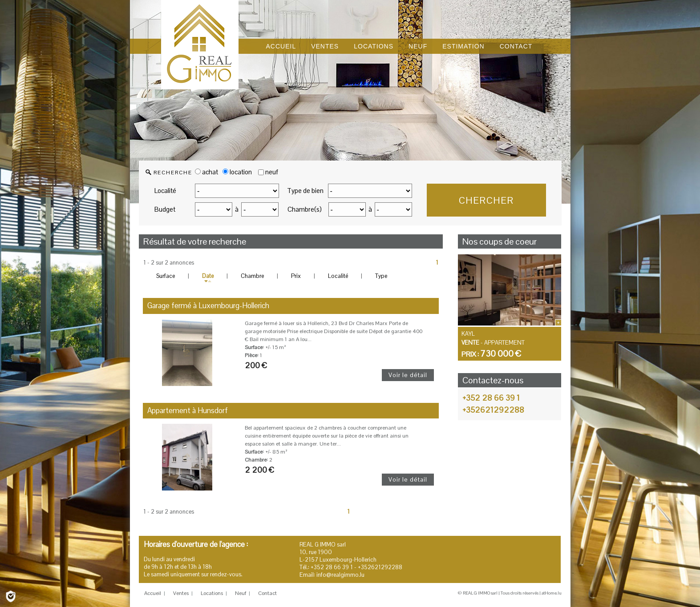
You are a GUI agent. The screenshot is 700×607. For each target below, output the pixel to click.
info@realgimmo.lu (340, 575)
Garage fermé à (208, 306)
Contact (267, 593)
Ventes (181, 593)
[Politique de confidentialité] (11, 596)
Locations (212, 593)
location (237, 172)
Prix (296, 276)
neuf (272, 172)
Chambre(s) (305, 209)
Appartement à (188, 410)
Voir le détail (408, 375)
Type (381, 276)
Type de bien (305, 191)
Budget (165, 209)
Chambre (252, 276)
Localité (165, 191)
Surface (166, 276)
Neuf (241, 593)
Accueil (153, 593)
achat (206, 172)
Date (208, 276)
